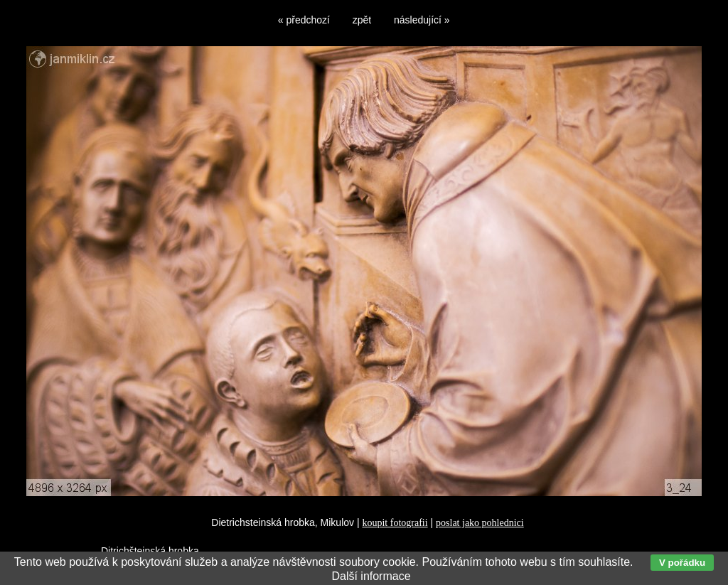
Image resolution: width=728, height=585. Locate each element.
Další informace (371, 576)
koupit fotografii (395, 523)
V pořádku (682, 563)
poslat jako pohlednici (480, 523)
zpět (362, 20)
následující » (422, 20)
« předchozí (304, 20)
